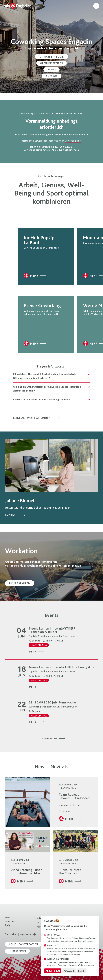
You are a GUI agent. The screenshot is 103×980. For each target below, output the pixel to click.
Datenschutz (11, 934)
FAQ (7, 925)
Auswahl (69, 971)
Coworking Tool (73, 141)
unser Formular (80, 135)
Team (8, 917)
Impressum (25, 934)
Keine (81, 971)
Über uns (10, 921)
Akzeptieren (53, 971)
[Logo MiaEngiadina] (20, 6)
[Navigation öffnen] (95, 6)
